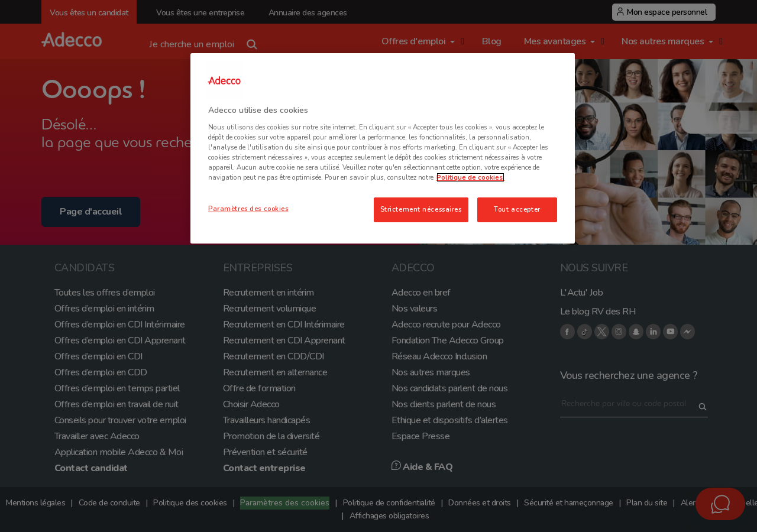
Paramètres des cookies (248, 209)
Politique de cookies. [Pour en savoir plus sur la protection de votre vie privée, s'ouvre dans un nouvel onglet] (470, 177)
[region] (383, 148)
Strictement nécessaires (421, 209)
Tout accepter (517, 209)
